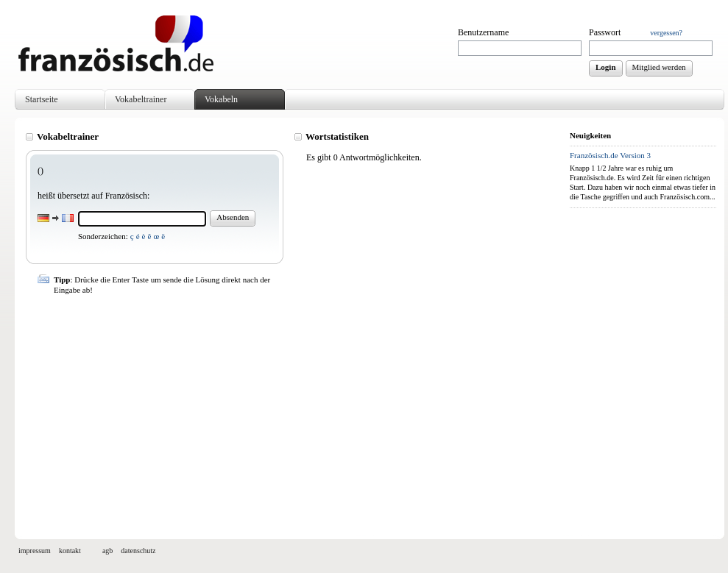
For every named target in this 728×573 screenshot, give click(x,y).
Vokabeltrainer (141, 99)
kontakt (70, 551)
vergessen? (666, 33)
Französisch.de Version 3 (610, 155)
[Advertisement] (294, 410)
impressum (35, 551)
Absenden (233, 217)
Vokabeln (221, 99)
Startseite (42, 99)
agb (107, 551)
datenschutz (138, 551)
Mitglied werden (659, 67)
